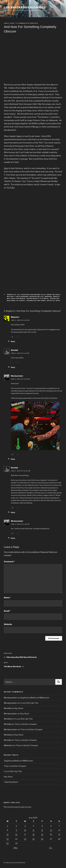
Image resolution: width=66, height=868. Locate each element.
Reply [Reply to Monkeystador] (13, 459)
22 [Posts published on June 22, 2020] (8, 839)
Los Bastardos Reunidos (25, 7)
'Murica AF (12, 295)
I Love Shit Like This (29, 703)
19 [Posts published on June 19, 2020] (42, 835)
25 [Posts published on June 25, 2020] (33, 839)
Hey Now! (19, 708)
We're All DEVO (54, 301)
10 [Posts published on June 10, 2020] (25, 830)
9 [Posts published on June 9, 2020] (16, 830)
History (10, 297)
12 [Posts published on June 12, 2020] (42, 830)
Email (7, 611)
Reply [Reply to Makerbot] (13, 341)
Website (8, 624)
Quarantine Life (37, 297)
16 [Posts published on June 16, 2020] (16, 835)
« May (15, 848)
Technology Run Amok (36, 301)
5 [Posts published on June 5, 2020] (42, 826)
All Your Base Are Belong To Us (32, 295)
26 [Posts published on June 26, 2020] (42, 839)
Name (7, 598)
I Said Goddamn (22, 297)
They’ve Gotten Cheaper (26, 724)
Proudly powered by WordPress (14, 863)
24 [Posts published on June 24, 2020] (25, 839)
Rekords (49, 297)
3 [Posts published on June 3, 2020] (25, 826)
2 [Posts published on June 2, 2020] (16, 826)
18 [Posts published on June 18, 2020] (33, 835)
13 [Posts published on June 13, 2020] (51, 830)
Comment (9, 562)
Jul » (51, 848)
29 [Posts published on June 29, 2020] (8, 843)
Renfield (34, 23)
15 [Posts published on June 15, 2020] (8, 835)
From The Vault (53, 295)
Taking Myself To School (38, 298)
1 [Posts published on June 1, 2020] (8, 826)
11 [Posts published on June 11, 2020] (33, 830)
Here (6, 168)
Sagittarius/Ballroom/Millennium (35, 698)
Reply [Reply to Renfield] (13, 367)
